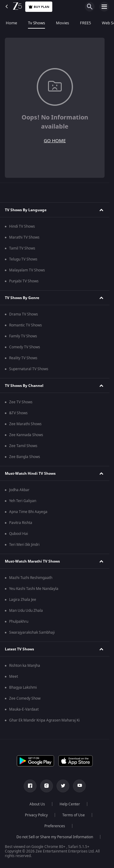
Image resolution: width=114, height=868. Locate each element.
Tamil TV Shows (22, 248)
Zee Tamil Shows (23, 446)
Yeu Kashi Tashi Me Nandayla (34, 589)
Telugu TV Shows (23, 259)
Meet (14, 677)
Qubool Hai (19, 534)
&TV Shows (18, 413)
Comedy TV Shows (25, 347)
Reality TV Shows (23, 358)
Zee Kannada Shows (26, 435)
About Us (37, 804)
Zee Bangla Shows (25, 457)
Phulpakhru (19, 622)
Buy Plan (39, 7)
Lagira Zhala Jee (23, 600)
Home (11, 23)
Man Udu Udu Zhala (26, 611)
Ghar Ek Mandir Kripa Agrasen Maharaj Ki (44, 720)
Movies (62, 23)
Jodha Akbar (19, 490)
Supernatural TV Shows (29, 369)
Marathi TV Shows (24, 237)
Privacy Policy (36, 815)
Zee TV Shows (21, 402)
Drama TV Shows (24, 314)
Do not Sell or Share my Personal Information (55, 837)
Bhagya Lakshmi (23, 687)
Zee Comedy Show (25, 698)
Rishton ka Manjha (25, 666)
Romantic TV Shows (26, 325)
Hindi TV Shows (22, 226)
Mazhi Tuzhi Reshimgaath (31, 578)
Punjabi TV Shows (24, 281)
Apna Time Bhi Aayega (28, 512)
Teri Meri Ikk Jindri (24, 545)
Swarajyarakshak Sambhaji (32, 632)
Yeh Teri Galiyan (23, 501)
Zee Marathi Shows (25, 424)
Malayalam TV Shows (27, 270)
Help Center (70, 804)
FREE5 (85, 23)
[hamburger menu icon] (104, 7)
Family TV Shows (23, 336)
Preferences (55, 826)
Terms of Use (74, 815)
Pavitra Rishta (21, 523)
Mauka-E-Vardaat (24, 709)
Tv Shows (36, 23)
